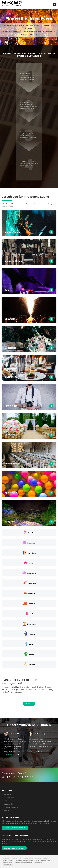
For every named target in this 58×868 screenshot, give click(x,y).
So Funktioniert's (9, 798)
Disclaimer (7, 810)
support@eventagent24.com (19, 777)
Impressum (7, 795)
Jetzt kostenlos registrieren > (14, 848)
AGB (5, 801)
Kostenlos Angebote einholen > (15, 828)
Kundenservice (8, 804)
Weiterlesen (29, 704)
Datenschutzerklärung (11, 807)
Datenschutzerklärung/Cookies (34, 862)
